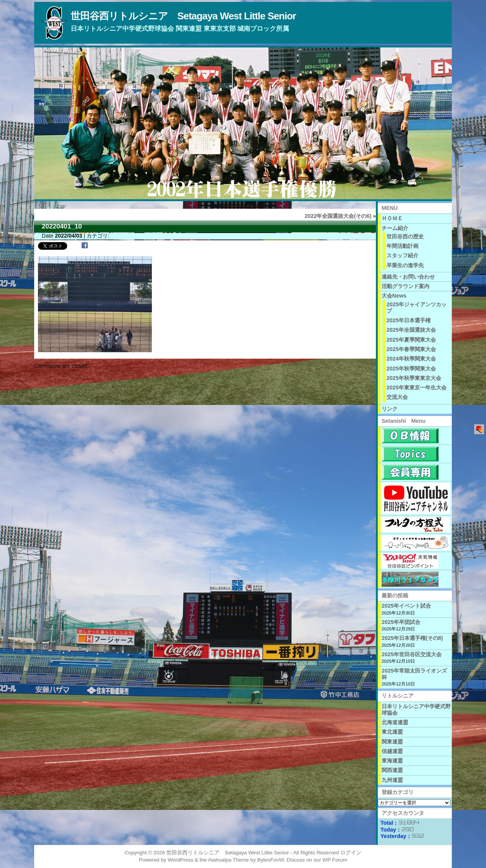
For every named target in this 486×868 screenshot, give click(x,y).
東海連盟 (392, 761)
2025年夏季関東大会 (411, 340)
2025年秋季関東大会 (411, 369)
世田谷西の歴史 (405, 236)
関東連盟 (392, 742)
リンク (390, 409)
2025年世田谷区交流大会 (412, 654)
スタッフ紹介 (402, 255)
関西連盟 (392, 770)
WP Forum (335, 860)
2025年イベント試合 (406, 606)
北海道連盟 (395, 722)
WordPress (181, 860)
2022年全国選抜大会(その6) (338, 216)
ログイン (351, 853)
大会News (394, 296)
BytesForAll (271, 860)
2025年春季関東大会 (411, 349)
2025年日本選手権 (409, 320)
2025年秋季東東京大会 (414, 378)
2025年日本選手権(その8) (412, 638)
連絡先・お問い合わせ (408, 277)
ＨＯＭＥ (392, 218)
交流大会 (397, 397)
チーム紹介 (395, 228)
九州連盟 (392, 780)
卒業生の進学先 (405, 265)
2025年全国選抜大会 (411, 330)
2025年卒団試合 (401, 622)
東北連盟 (392, 732)
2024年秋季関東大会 (411, 359)
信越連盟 (392, 751)
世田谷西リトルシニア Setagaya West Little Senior (183, 16)
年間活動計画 (402, 246)
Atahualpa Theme (229, 860)
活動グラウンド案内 (406, 286)
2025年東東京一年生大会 (417, 388)
